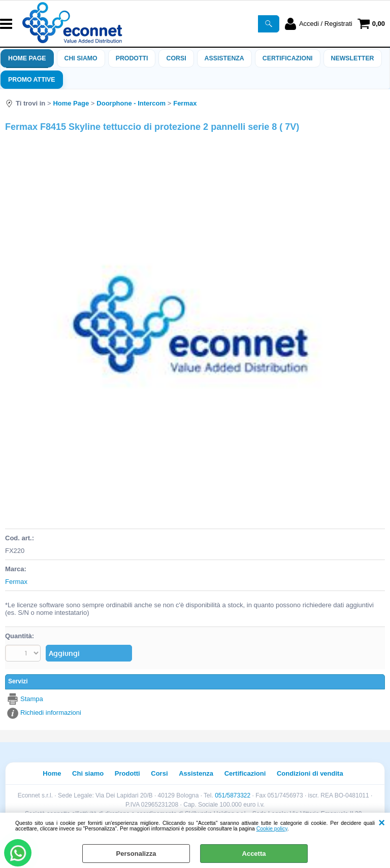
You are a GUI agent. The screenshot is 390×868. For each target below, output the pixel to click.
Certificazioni (288, 58)
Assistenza (196, 773)
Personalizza (136, 854)
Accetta (254, 854)
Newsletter (353, 58)
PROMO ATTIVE (32, 80)
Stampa (32, 699)
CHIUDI (382, 823)
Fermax (16, 582)
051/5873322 (233, 795)
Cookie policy (272, 829)
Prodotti (132, 58)
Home (52, 773)
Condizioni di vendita (310, 773)
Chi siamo (81, 58)
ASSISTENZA (224, 58)
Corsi (176, 58)
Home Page (27, 58)
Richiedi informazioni (51, 713)
